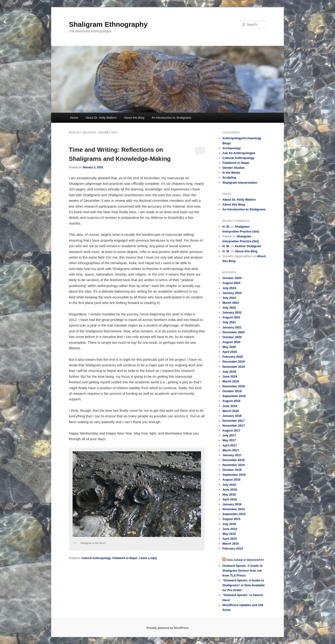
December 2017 (233, 421)
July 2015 (229, 524)
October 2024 (232, 278)
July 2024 (229, 288)
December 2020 (233, 332)
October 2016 (232, 470)
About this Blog (134, 118)
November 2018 (234, 386)
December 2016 (233, 460)
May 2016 (229, 494)
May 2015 (229, 534)
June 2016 (230, 490)
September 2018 (234, 396)
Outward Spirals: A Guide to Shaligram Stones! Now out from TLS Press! (242, 571)
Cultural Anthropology (96, 558)
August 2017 (231, 430)
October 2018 (232, 391)
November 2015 (234, 509)
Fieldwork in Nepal (125, 558)
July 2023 (229, 298)
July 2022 (229, 308)
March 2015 (231, 544)
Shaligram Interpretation (240, 183)
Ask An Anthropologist (239, 153)
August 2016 (231, 480)
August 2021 (231, 317)
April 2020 (230, 352)
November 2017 (234, 426)
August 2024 (231, 283)
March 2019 (231, 381)
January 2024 (232, 293)
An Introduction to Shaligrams (172, 118)
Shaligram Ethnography (108, 24)
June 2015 (230, 529)
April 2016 (230, 499)
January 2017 (232, 455)
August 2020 (231, 342)
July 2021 (229, 322)
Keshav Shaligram (248, 246)
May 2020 (229, 347)
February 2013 (233, 548)
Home (74, 118)
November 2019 (234, 367)
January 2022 (232, 312)
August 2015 (231, 519)
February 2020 (233, 357)
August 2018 (231, 401)
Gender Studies (234, 168)
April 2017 (230, 445)
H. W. (226, 227)
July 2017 (229, 435)
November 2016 (234, 465)
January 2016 (232, 504)
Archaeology (232, 148)
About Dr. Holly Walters (101, 118)
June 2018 (230, 406)
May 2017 (229, 440)
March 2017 (231, 450)
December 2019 (233, 362)
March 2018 (231, 411)
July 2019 (229, 372)
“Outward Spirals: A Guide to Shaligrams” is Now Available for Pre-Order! (244, 585)
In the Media (231, 173)
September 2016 (234, 475)
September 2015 (234, 514)
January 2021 (232, 327)
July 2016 (229, 485)
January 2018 (232, 416)
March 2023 (231, 303)
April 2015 (230, 539)
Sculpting (229, 177)
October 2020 (232, 337)
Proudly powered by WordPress (167, 628)
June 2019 (230, 376)
